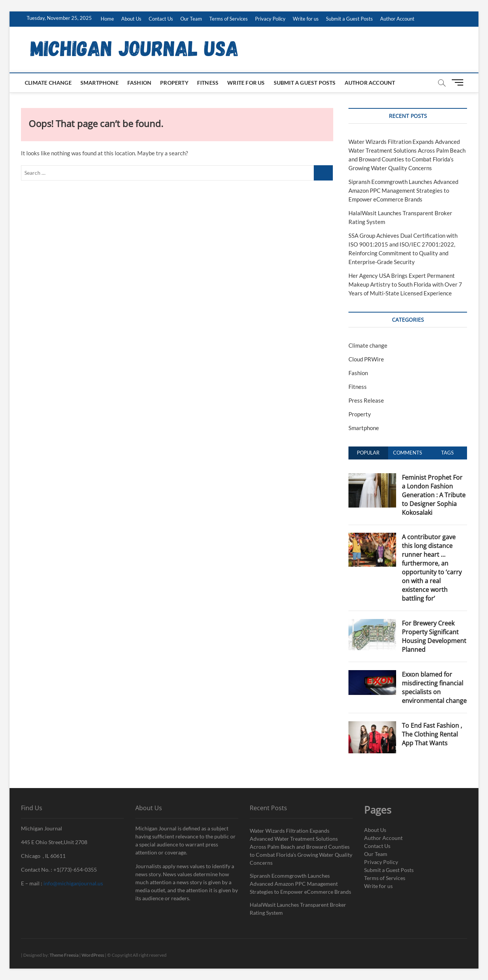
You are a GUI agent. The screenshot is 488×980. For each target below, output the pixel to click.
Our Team (191, 19)
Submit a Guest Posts (349, 19)
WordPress (93, 955)
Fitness (208, 83)
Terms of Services (229, 19)
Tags (447, 453)
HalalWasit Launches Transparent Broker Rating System (298, 909)
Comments (408, 453)
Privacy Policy (270, 19)
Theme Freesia (64, 955)
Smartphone (100, 83)
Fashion (139, 83)
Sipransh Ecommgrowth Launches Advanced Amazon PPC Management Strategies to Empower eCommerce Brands (403, 190)
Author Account (397, 19)
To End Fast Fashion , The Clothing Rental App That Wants (432, 734)
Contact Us (161, 19)
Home (107, 19)
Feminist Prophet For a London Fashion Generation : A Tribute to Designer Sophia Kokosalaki (434, 495)
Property (174, 83)
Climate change (48, 83)
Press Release (366, 400)
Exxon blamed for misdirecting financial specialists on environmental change (434, 687)
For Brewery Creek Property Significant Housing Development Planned (434, 636)
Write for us (306, 19)
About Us (131, 19)
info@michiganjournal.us (73, 883)
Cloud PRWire (366, 359)
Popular (368, 453)
